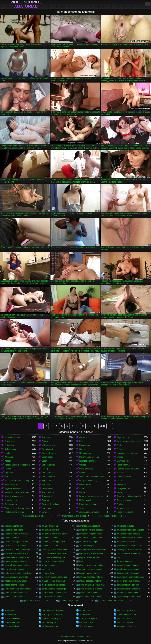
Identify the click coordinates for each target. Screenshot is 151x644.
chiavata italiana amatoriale (54, 553)
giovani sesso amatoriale (15, 569)
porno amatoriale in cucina (91, 589)
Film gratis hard (86, 622)
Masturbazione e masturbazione (130, 441)
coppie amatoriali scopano (53, 557)
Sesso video (47, 488)
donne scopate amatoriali (53, 561)
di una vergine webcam (89, 512)
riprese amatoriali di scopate (35, 601)
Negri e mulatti (48, 481)
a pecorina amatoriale (14, 526)
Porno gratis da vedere (52, 615)
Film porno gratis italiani (127, 611)
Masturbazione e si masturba (17, 465)
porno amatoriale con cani (128, 585)
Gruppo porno (85, 453)
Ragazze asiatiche (12, 488)
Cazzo (82, 449)
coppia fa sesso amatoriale (128, 553)
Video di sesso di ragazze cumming (18, 508)
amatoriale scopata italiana (16, 542)
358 (103, 426)
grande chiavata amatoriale (91, 569)
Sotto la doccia (48, 465)
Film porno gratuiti (125, 618)
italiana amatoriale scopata (128, 573)
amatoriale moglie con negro (54, 534)
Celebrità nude (48, 477)
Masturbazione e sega (14, 512)
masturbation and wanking (16, 581)
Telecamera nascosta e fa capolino (93, 477)
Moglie (7, 453)
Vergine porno (123, 508)
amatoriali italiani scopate (15, 546)
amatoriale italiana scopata (91, 530)
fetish (82, 561)
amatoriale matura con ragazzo (130, 530)
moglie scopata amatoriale (53, 585)
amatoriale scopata (50, 538)
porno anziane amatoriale (15, 593)
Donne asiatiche (124, 477)
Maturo (82, 492)
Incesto (8, 461)
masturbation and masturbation (130, 577)
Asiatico (120, 473)
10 (89, 426)
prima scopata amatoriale (90, 597)
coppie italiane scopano (90, 557)
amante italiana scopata (90, 526)
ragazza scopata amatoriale (129, 597)
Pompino (46, 437)
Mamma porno (123, 461)
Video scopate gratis (88, 618)
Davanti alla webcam (14, 496)
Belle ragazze (10, 449)
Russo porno (85, 445)
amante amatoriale (50, 526)
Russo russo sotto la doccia (110, 516)
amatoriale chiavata (125, 526)
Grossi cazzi (47, 457)
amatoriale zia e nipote (89, 542)
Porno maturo (48, 492)
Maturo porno (10, 445)
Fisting (45, 469)
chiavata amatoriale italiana (16, 553)
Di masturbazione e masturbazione (93, 496)
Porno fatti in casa (12, 437)
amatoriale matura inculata (16, 534)
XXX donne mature (50, 626)
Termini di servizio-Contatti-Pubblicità (75, 637)
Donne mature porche (126, 615)
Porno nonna (10, 615)
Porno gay (46, 508)
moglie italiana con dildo (15, 585)
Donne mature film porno (53, 611)
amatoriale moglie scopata (128, 534)
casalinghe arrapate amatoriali (93, 550)
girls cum (46, 569)
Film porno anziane (125, 622)
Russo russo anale (125, 512)
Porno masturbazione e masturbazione (74, 516)
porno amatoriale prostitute (128, 589)
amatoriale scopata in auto (91, 538)
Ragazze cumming (87, 461)
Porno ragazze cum (88, 504)
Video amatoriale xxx (14, 622)
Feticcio (83, 441)
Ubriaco (83, 465)
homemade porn (49, 573)
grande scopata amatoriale (128, 569)
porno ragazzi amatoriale (128, 593)
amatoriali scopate (87, 546)
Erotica (120, 457)
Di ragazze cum (124, 488)
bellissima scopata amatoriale (17, 550)
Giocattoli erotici (49, 453)
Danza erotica (48, 473)
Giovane (83, 437)
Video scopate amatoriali (26, 4)
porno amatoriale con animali (92, 585)
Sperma (45, 500)
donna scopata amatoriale (16, 561)
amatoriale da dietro (50, 530)
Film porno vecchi (12, 618)
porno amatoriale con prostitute (18, 589)
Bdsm (44, 461)
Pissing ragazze (86, 469)
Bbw (6, 477)
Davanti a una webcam (89, 457)
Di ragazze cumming (88, 481)
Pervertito (121, 449)
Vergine (83, 473)
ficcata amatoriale (124, 561)
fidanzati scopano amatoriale (17, 565)
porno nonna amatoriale (90, 593)
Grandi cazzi (47, 449)
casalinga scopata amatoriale (55, 550)
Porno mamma (123, 465)
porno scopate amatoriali (15, 597)
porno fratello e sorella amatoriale (55, 593)
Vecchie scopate (49, 622)
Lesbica (8, 469)
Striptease (9, 473)
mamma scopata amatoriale (91, 577)
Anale (119, 445)
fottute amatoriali (49, 565)
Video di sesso (48, 445)
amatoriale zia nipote (126, 542)
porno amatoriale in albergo (54, 589)
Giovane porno (11, 504)
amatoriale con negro (14, 530)
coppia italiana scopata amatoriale (18, 557)
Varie (82, 488)
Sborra (45, 441)
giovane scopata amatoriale (91, 565)
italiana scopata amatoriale (16, 577)
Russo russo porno (125, 500)
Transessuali (47, 496)
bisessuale (121, 485)
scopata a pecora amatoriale (110, 601)
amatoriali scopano (50, 546)
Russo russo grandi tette (34, 516)
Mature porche (86, 611)
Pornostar (9, 457)
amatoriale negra (12, 538)
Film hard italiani (12, 626)
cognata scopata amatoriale (91, 553)
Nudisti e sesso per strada (128, 469)
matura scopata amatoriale (53, 581)
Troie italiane (85, 615)
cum (119, 557)
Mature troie (10, 611)
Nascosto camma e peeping (17, 481)
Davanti (45, 512)
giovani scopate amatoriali (128, 565)
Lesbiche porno (11, 500)
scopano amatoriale (69, 601)
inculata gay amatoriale (89, 573)
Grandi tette (10, 441)
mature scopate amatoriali (91, 581)
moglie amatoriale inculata (128, 581)
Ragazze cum (123, 437)
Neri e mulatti (85, 485)
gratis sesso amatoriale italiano (18, 573)
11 (95, 426)
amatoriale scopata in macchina (130, 538)
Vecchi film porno (87, 626)
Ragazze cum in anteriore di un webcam (130, 496)
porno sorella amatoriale (52, 597)
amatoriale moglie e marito (91, 534)
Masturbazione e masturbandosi (18, 492)
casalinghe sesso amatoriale (129, 550)
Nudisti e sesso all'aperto (128, 453)
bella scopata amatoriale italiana (130, 546)
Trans (82, 508)
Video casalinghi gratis (52, 618)
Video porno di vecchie (127, 626)
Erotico (120, 504)
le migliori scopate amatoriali (54, 577)
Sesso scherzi (11, 485)
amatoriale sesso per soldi (53, 542)
